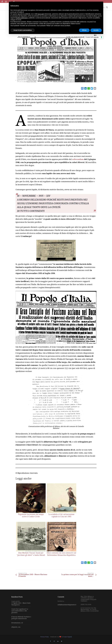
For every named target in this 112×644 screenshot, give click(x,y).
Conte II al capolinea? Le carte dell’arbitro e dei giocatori (20, 611)
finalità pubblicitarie (22, 18)
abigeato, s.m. (16, 627)
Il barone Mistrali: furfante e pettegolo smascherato (21, 618)
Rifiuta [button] (84, 30)
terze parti (41, 14)
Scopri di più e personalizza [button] (23, 30)
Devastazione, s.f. (17, 623)
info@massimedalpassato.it (67, 605)
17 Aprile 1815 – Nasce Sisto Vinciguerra (21, 604)
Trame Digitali (67, 637)
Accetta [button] (96, 30)
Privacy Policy (45, 637)
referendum (78, 159)
